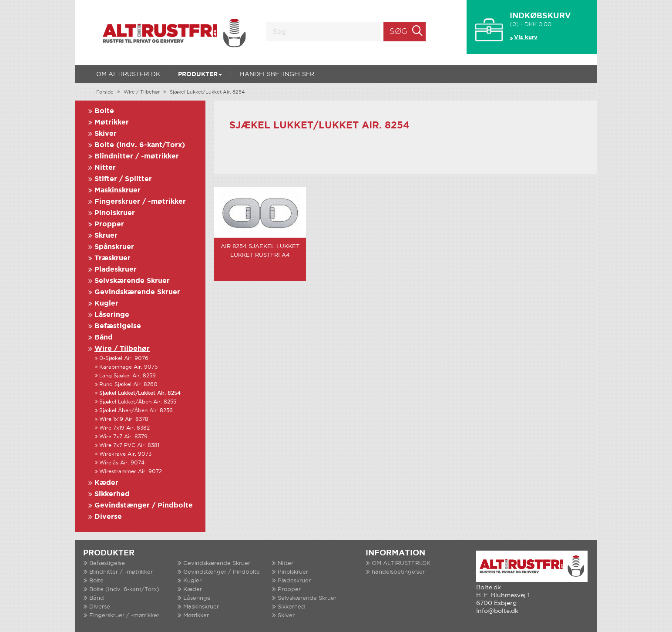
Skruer (106, 236)
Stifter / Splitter (123, 179)
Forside (105, 92)
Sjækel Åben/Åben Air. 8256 (136, 411)
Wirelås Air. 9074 (122, 463)
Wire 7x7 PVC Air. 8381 (129, 445)
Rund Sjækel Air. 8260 (128, 385)
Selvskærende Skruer (132, 281)
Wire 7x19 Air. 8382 (124, 428)
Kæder (106, 483)
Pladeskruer (116, 270)
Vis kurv (526, 38)
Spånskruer (114, 247)
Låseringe (112, 315)
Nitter (105, 168)
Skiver (106, 134)
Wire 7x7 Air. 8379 (123, 437)
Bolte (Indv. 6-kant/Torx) (140, 145)
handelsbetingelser (277, 74)
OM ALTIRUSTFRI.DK (128, 74)
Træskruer (113, 258)
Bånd (104, 338)
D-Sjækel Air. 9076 (124, 358)
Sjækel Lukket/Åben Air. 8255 (138, 402)
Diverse (108, 517)
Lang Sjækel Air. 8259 (128, 376)
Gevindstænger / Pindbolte (144, 506)
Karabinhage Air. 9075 (128, 367)
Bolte (104, 111)
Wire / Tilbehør (142, 92)
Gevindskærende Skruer (137, 292)
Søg (398, 32)
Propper (109, 224)
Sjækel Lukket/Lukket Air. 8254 (207, 92)
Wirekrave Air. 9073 (125, 454)
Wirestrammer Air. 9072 (131, 472)
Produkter (200, 74)
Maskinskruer (118, 190)
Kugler (106, 304)
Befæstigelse (118, 326)
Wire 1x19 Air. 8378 (124, 419)
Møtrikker (112, 123)
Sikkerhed (112, 494)
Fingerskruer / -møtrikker (140, 202)
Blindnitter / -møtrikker (137, 156)
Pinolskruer (115, 213)
